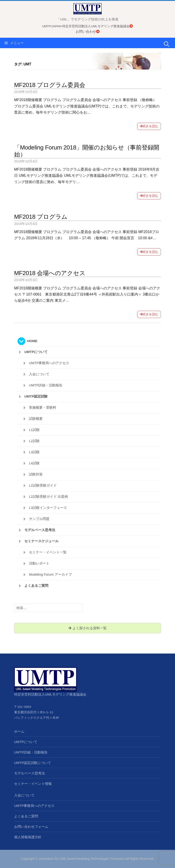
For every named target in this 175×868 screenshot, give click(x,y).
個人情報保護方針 (28, 837)
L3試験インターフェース (48, 508)
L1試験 (34, 430)
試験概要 (36, 419)
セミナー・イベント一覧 (48, 552)
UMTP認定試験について (33, 763)
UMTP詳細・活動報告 (46, 385)
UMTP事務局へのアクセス (49, 363)
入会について (39, 374)
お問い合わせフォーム (31, 827)
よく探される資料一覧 (87, 628)
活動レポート (39, 563)
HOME (32, 341)
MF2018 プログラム (41, 217)
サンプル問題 (39, 519)
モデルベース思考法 (40, 530)
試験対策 (36, 474)
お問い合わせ (88, 31)
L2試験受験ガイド (43, 485)
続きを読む (149, 126)
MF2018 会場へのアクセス (50, 273)
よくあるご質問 (36, 586)
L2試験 (34, 441)
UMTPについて (36, 352)
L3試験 (34, 452)
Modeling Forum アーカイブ (50, 574)
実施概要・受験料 (43, 407)
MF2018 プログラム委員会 (50, 85)
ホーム (19, 731)
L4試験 (34, 463)
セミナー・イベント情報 (33, 784)
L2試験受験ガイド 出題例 (48, 496)
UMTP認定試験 (36, 396)
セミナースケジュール (41, 541)
